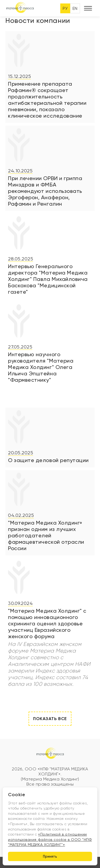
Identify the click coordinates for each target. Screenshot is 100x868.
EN (75, 8)
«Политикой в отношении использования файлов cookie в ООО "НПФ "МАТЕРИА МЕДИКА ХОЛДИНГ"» (50, 839)
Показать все (50, 719)
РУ (65, 8)
